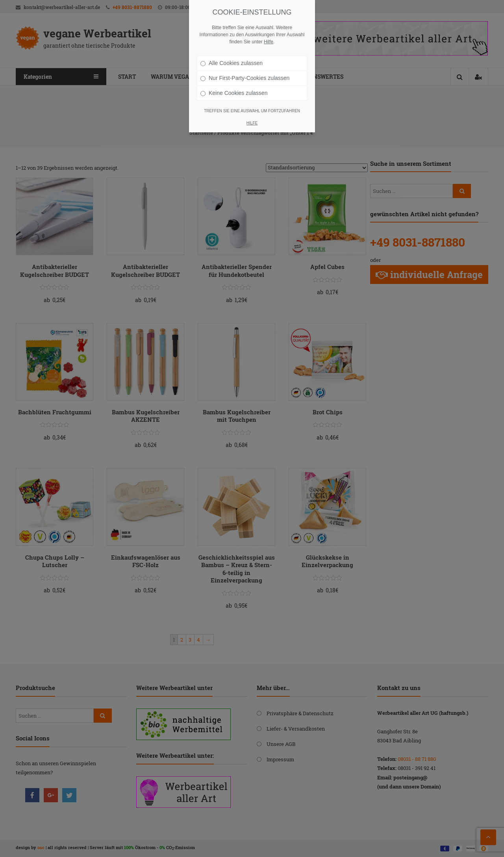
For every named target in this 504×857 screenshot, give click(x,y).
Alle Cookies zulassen (232, 63)
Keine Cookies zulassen (234, 93)
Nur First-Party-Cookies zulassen (245, 78)
